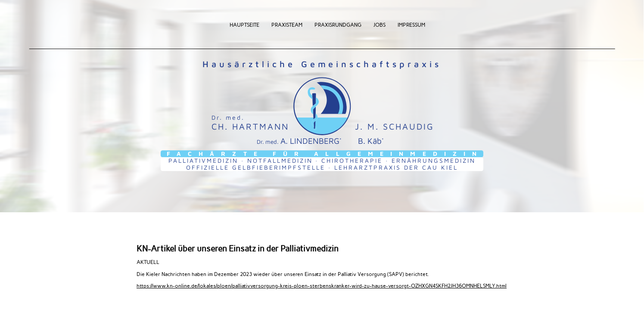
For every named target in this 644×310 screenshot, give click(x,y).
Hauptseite (244, 24)
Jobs (380, 24)
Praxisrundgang (338, 24)
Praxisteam (287, 24)
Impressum (411, 24)
